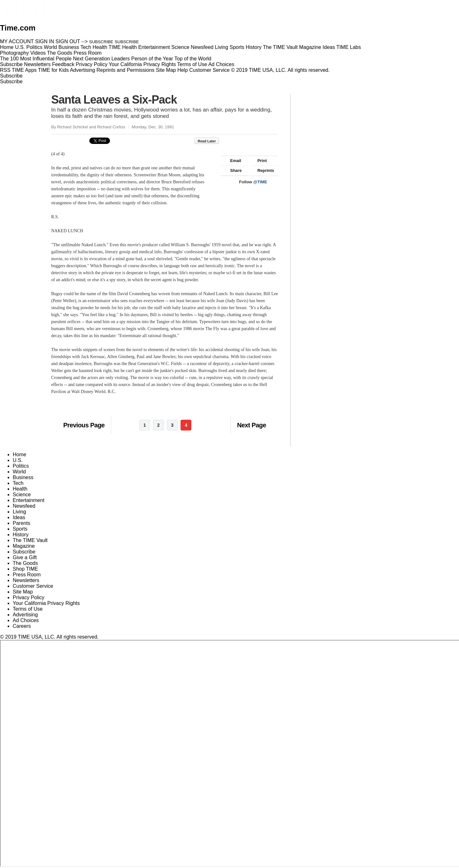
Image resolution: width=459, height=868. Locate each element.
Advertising (82, 70)
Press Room (27, 575)
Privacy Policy (92, 64)
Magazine (24, 546)
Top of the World (193, 59)
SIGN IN (45, 41)
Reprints (263, 170)
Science (22, 495)
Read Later (207, 141)
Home (20, 454)
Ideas (19, 517)
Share (233, 170)
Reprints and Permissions (126, 70)
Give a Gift (25, 557)
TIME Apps (24, 70)
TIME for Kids (53, 70)
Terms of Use (192, 64)
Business (23, 477)
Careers (22, 626)
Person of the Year (152, 59)
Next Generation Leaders (101, 59)
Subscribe (11, 64)
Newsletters (38, 64)
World (19, 472)
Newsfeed (24, 506)
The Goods (25, 563)
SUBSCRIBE (101, 42)
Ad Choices (224, 64)
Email (233, 161)
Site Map (166, 70)
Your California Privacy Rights (142, 64)
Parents (21, 523)
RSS (5, 70)
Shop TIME (25, 569)
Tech (18, 483)
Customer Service (209, 70)
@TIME (260, 182)
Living (19, 512)
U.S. (18, 460)
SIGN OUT (68, 41)
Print (259, 161)
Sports (20, 529)
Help (183, 70)
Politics (21, 466)
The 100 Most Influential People (36, 59)
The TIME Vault (30, 540)
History (21, 535)
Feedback (63, 64)
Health (20, 489)
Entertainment (29, 500)
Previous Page (84, 425)
